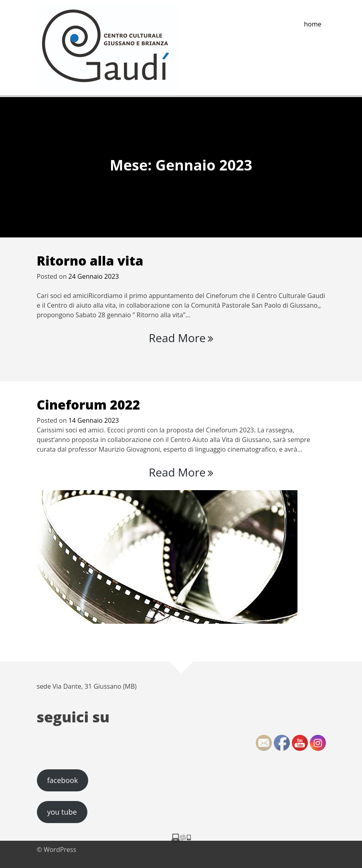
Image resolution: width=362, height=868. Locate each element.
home (312, 24)
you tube (62, 812)
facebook (62, 780)
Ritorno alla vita (90, 261)
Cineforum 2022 (89, 405)
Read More (181, 338)
